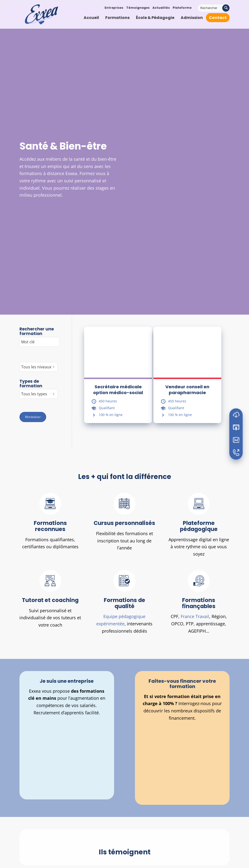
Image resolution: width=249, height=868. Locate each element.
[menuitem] (91, 18)
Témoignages (138, 8)
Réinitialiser (33, 417)
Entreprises (114, 8)
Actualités (161, 8)
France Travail (195, 616)
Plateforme (182, 8)
